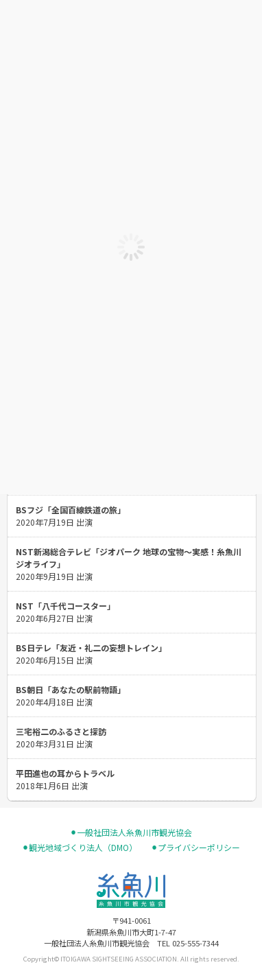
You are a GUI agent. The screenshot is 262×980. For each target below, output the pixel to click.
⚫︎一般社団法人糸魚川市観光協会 (131, 832)
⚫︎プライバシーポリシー (195, 848)
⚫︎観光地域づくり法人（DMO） (80, 848)
